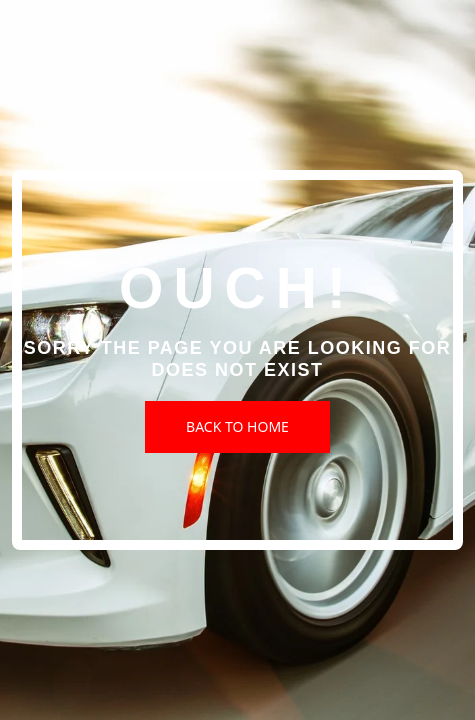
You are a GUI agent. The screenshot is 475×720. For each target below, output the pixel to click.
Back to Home (237, 426)
